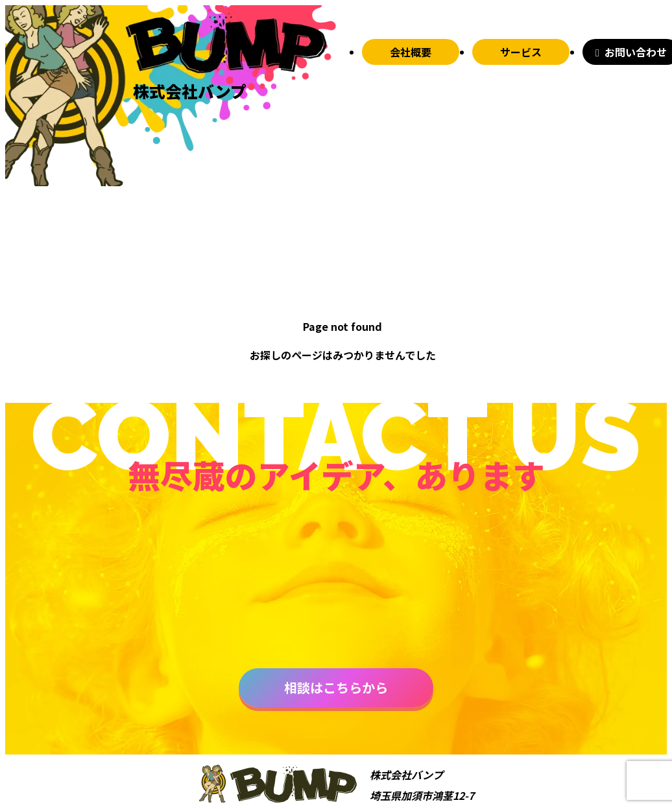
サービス (521, 52)
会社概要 (411, 52)
